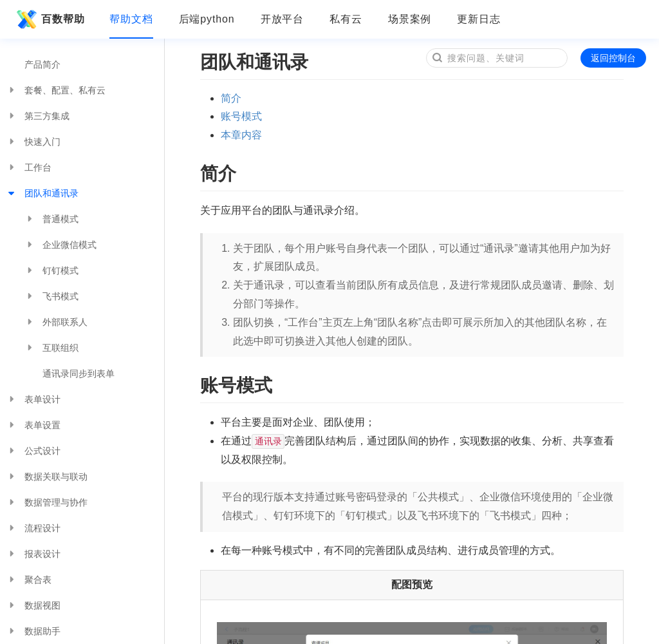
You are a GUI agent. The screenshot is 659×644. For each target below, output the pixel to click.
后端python (207, 19)
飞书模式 (51, 296)
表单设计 (33, 399)
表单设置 (33, 425)
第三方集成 (38, 116)
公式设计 (33, 451)
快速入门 (33, 142)
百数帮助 (49, 19)
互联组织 (51, 348)
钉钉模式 (51, 270)
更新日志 (479, 19)
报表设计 (33, 554)
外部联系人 (56, 322)
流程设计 (33, 528)
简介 (231, 98)
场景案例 (410, 19)
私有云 (346, 19)
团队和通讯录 (42, 193)
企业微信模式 (60, 245)
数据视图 (33, 605)
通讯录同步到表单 (79, 374)
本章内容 (241, 135)
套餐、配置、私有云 (56, 90)
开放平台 (283, 19)
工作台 (29, 167)
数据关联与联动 (47, 477)
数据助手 (33, 631)
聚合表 (29, 580)
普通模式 (51, 219)
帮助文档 (131, 19)
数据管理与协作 (47, 502)
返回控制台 (613, 58)
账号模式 (241, 116)
